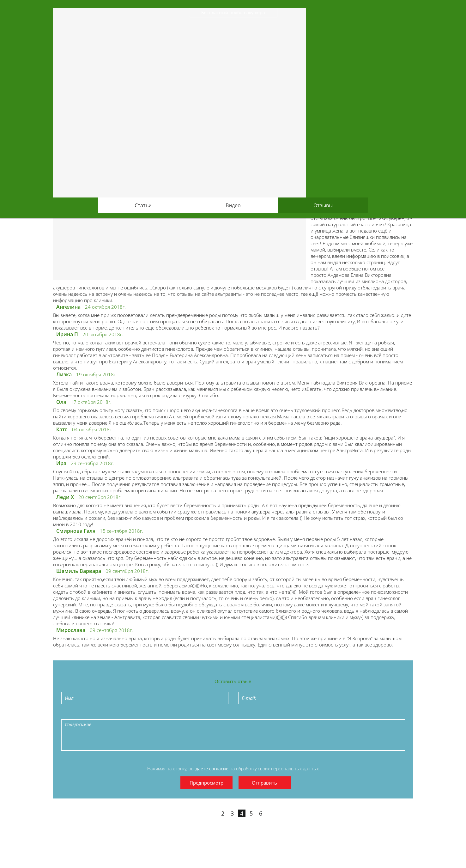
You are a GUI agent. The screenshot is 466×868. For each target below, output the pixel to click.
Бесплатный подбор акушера (233, 12)
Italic (86, 714)
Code (173, 714)
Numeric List (144, 714)
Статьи (143, 205)
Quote (159, 714)
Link (188, 714)
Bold (71, 714)
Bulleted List (130, 714)
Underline (100, 714)
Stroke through (115, 714)
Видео (233, 205)
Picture (202, 714)
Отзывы (323, 205)
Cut (217, 714)
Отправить (264, 783)
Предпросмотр (206, 783)
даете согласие (212, 769)
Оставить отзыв (233, 681)
